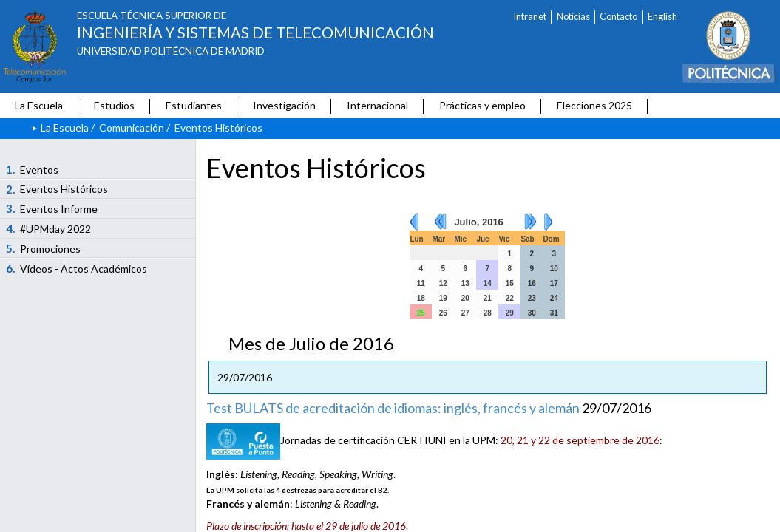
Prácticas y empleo (482, 105)
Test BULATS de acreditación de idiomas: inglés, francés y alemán (393, 408)
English (662, 17)
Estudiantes (194, 105)
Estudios (114, 105)
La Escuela (39, 105)
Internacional (377, 105)
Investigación (284, 105)
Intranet (530, 17)
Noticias (573, 17)
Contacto (618, 17)
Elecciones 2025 (594, 105)
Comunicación (132, 127)
